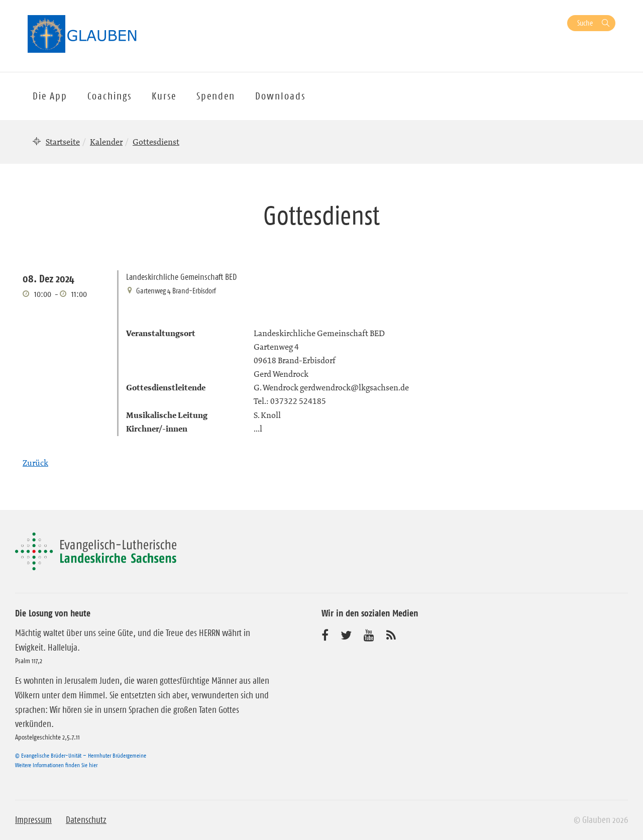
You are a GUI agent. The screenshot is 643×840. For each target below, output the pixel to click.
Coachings (110, 96)
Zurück (35, 463)
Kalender (106, 142)
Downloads (280, 96)
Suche (585, 23)
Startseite (63, 142)
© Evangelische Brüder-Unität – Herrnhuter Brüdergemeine (81, 755)
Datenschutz (86, 820)
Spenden (216, 96)
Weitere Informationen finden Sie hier (56, 765)
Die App (50, 96)
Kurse (164, 96)
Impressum (33, 820)
